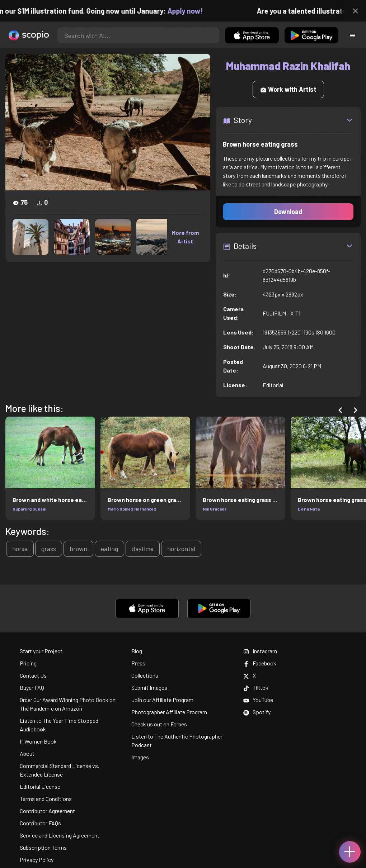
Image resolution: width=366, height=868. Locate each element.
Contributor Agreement (47, 811)
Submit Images (149, 687)
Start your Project (41, 651)
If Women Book (38, 741)
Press (138, 663)
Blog (137, 651)
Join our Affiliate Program (162, 700)
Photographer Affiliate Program (169, 712)
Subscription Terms (43, 847)
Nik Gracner (215, 509)
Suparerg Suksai (29, 509)
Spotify (257, 712)
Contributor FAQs (40, 823)
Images (140, 757)
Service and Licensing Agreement (60, 835)
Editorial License (40, 786)
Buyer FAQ (32, 687)
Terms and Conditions (46, 799)
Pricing (28, 663)
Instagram (260, 651)
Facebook (260, 663)
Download (288, 212)
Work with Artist (288, 89)
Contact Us (33, 675)
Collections (145, 675)
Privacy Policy (37, 860)
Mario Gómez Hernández (132, 509)
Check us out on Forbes (159, 724)
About (27, 753)
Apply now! (191, 11)
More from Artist (185, 237)
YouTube (258, 700)
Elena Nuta (309, 509)
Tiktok (256, 687)
